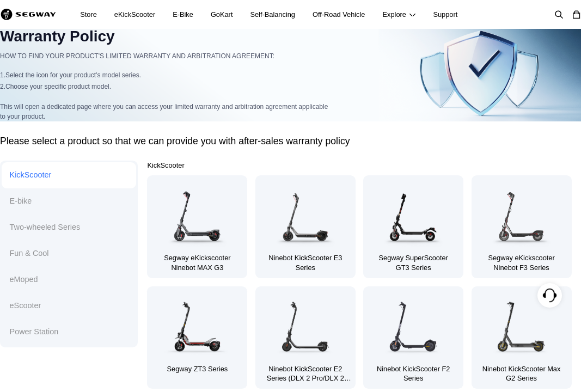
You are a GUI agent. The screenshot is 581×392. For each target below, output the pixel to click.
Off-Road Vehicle (339, 14)
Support (445, 14)
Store (88, 14)
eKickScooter (135, 14)
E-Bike (183, 14)
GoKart (222, 14)
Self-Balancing (273, 14)
